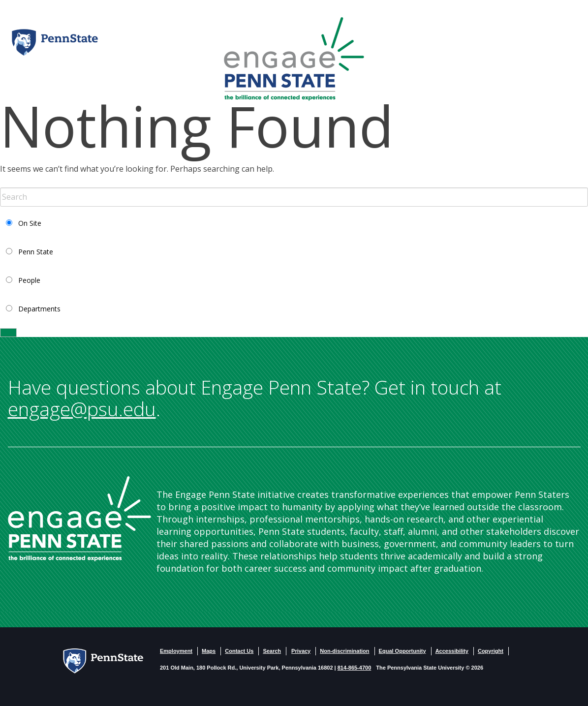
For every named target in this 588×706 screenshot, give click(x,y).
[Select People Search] (9, 280)
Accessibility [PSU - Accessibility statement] (452, 651)
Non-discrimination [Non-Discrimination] (344, 651)
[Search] (8, 333)
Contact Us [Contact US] (239, 651)
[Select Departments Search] (9, 308)
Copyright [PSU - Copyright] (491, 651)
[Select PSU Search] (9, 251)
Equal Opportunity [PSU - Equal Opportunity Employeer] (402, 651)
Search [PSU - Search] (272, 651)
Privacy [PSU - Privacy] (301, 651)
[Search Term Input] (294, 197)
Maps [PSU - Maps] (209, 651)
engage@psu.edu (82, 409)
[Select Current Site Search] (9, 223)
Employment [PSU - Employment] (176, 651)
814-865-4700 (355, 668)
